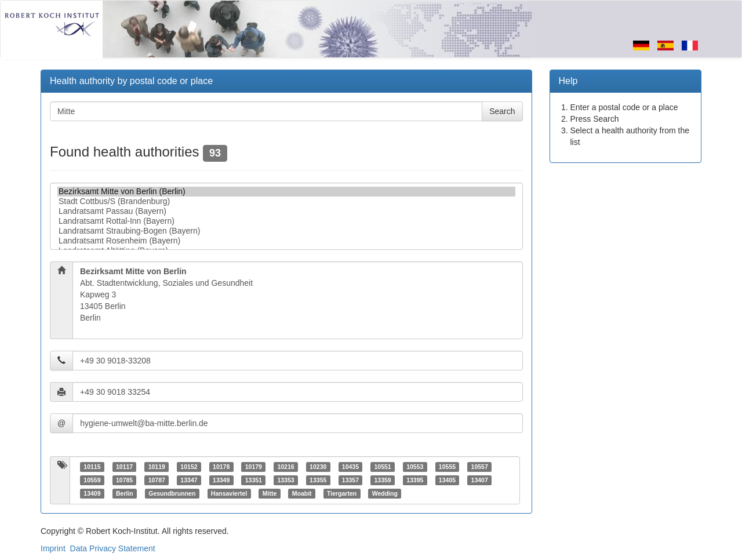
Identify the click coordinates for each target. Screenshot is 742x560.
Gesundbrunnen (172, 493)
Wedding (385, 493)
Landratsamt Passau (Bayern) (286, 211)
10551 (382, 467)
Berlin (125, 493)
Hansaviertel (229, 493)
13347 (189, 480)
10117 (124, 467)
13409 (92, 493)
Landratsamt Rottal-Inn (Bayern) (286, 221)
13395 (415, 480)
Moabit (302, 493)
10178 (221, 467)
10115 (92, 467)
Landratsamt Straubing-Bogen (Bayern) (286, 231)
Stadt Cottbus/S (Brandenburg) (286, 201)
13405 (447, 480)
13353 (285, 480)
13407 (480, 480)
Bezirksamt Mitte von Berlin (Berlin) (286, 192)
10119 (157, 467)
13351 (254, 480)
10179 (254, 467)
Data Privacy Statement (113, 548)
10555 (447, 467)
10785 (124, 480)
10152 (189, 467)
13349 (221, 480)
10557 (480, 467)
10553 (415, 467)
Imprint (53, 548)
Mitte (270, 493)
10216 (285, 467)
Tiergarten (342, 493)
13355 (318, 480)
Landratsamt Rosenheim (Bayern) (286, 241)
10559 (92, 480)
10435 (350, 467)
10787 (157, 480)
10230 (318, 467)
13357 (350, 480)
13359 (382, 480)
